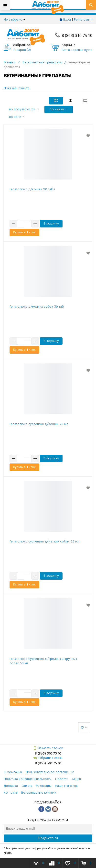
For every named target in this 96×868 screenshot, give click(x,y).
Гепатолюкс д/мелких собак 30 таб (37, 307)
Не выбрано (14, 19)
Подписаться (48, 838)
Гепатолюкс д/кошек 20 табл (32, 189)
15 (84, 727)
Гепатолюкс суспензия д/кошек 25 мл (39, 424)
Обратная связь (48, 758)
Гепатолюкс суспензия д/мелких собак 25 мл (44, 541)
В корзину (51, 223)
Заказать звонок (48, 748)
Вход (67, 19)
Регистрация (83, 19)
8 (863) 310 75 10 (77, 35)
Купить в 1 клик (24, 232)
